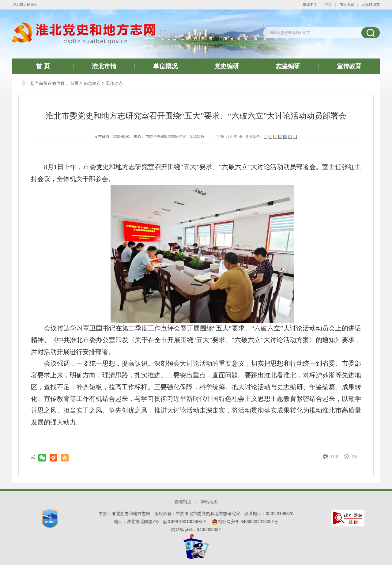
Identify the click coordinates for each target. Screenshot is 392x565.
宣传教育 (349, 66)
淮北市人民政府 (25, 5)
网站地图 (209, 502)
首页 (74, 83)
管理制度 (183, 502)
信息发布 (92, 83)
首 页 (43, 66)
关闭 (355, 457)
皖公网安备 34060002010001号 (245, 522)
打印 (334, 457)
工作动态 (114, 83)
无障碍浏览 (371, 5)
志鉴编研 (288, 66)
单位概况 (165, 66)
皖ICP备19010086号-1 (185, 522)
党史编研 (227, 66)
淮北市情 (104, 66)
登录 (328, 5)
